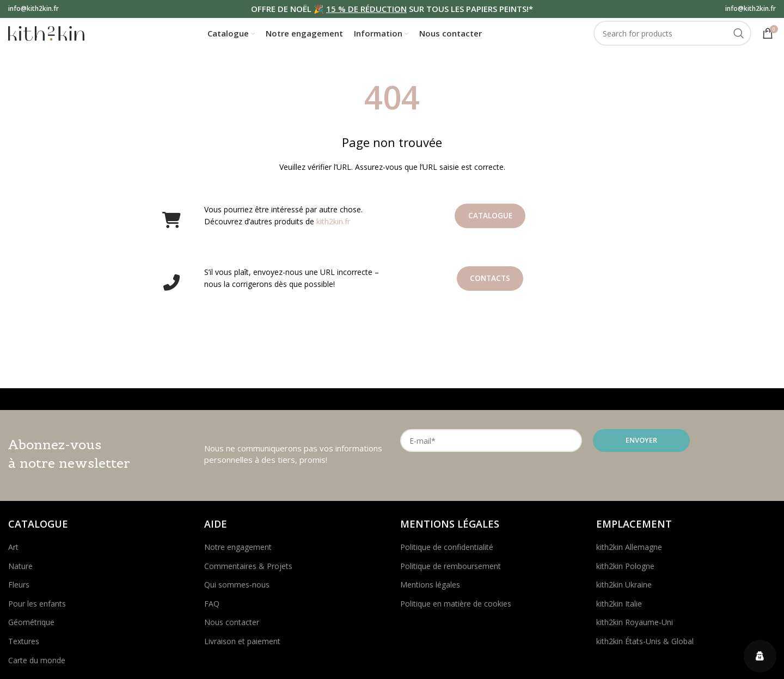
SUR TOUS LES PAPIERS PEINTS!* (470, 9)
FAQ (212, 609)
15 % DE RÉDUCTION (366, 9)
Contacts (490, 285)
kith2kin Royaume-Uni (635, 628)
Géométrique (31, 628)
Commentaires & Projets (248, 571)
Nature (20, 571)
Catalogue (490, 222)
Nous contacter (232, 628)
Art (13, 552)
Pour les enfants (37, 609)
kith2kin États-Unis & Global (645, 647)
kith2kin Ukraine (624, 591)
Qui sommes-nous (237, 591)
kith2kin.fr (333, 227)
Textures (24, 647)
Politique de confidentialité (447, 552)
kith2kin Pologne (625, 571)
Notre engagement (238, 552)
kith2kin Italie (619, 609)
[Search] (672, 37)
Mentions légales (430, 591)
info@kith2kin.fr (33, 9)
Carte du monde (37, 666)
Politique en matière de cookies (456, 609)
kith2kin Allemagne (629, 552)
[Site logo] (46, 36)
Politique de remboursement (451, 571)
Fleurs (19, 591)
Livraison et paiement (242, 647)
